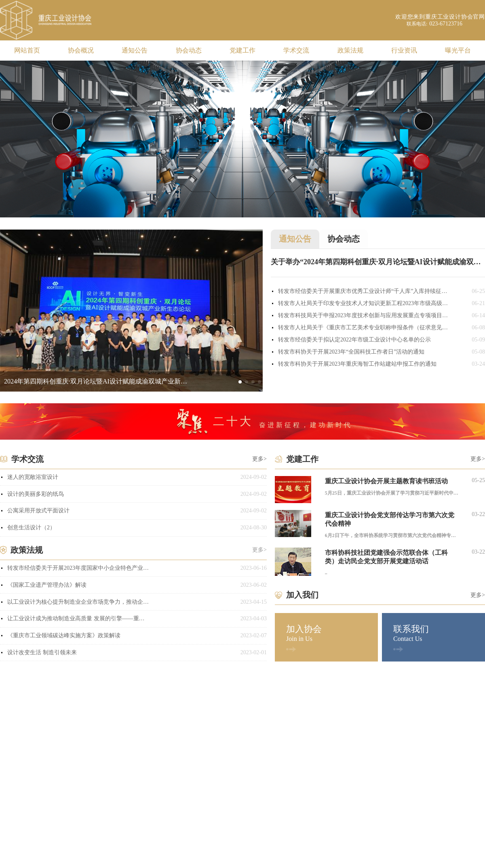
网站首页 (27, 50)
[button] (240, 382)
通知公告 (135, 50)
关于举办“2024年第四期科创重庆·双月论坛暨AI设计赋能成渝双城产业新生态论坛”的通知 (378, 262)
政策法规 (350, 50)
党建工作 (242, 50)
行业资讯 (404, 50)
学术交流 (296, 50)
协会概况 (81, 50)
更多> (259, 459)
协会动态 (189, 50)
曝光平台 (458, 50)
